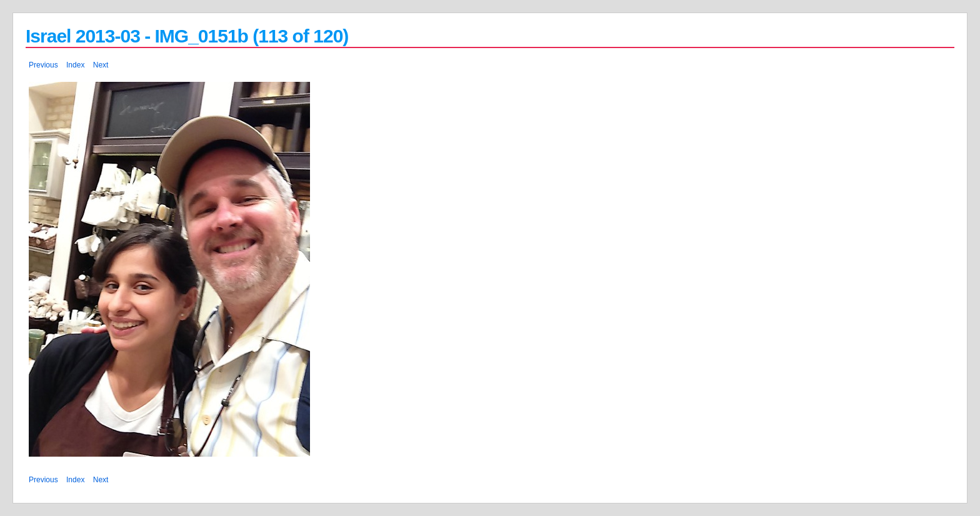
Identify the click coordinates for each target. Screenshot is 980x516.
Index (75, 65)
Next (101, 65)
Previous (43, 65)
